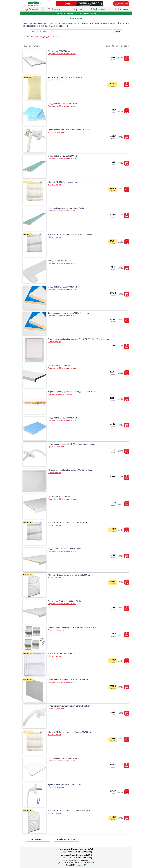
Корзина (76, 9)
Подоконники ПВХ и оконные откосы (62, 54)
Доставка (98, 9)
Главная (31, 9)
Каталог (54, 9)
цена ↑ (109, 46)
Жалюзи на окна (54, 80)
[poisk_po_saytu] (71, 31)
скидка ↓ (125, 46)
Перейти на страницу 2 (66, 839)
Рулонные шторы (55, 342)
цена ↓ (116, 46)
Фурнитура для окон (56, 132)
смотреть (94, 13)
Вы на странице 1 (38, 839)
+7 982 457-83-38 (68, 858)
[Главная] (35, 3)
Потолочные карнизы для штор (60, 394)
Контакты (121, 9)
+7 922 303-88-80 (68, 852)
